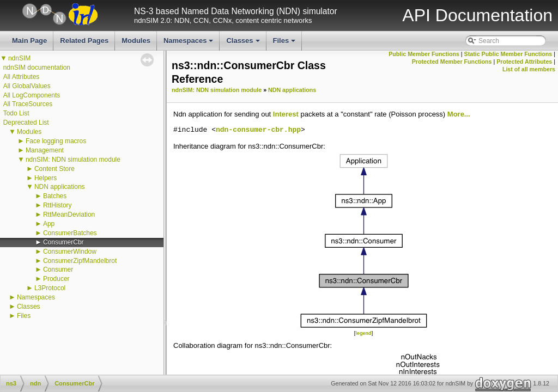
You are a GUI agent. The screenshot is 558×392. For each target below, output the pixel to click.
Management (45, 150)
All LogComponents (32, 95)
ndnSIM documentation (37, 68)
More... (459, 114)
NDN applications (60, 187)
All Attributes (22, 77)
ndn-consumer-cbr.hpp (258, 130)
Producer (56, 279)
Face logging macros (56, 141)
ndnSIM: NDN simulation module (73, 160)
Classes (244, 44)
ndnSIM (19, 58)
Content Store (54, 169)
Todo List (16, 113)
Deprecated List (26, 122)
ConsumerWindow (70, 252)
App (49, 224)
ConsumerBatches (70, 233)
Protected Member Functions (452, 62)
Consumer (58, 269)
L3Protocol (50, 288)
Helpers (46, 178)
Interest (286, 114)
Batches (55, 196)
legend (363, 333)
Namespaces (189, 44)
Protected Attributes (524, 62)
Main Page (29, 41)
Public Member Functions (424, 54)
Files (285, 44)
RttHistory (57, 205)
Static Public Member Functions (508, 54)
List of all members (529, 69)
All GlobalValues (27, 86)
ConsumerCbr (63, 242)
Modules (136, 41)
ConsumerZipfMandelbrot (80, 261)
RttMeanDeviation (69, 215)
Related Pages (84, 41)
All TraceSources (28, 104)
